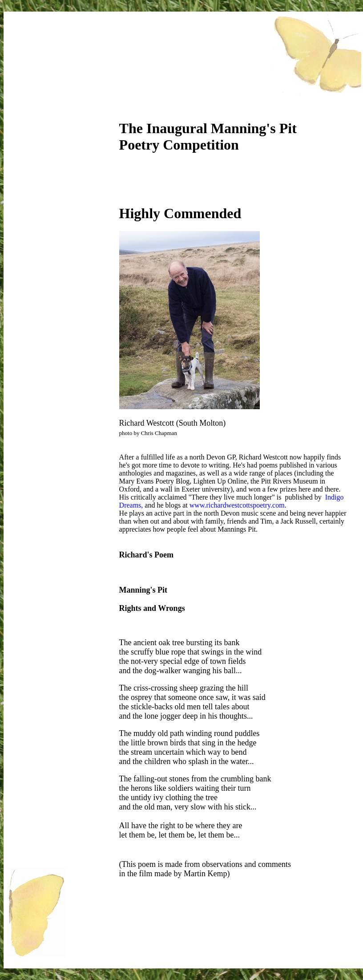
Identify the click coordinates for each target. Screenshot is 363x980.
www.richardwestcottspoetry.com (237, 505)
